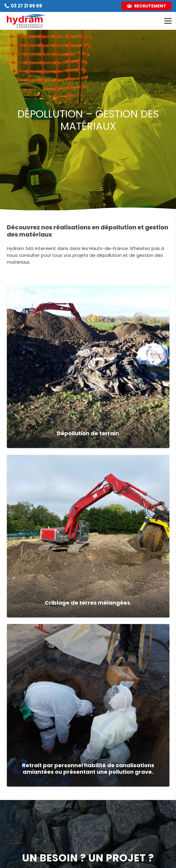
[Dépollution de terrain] (88, 367)
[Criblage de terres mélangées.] (88, 536)
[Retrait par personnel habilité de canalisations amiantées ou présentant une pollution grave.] (88, 705)
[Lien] (27, 21)
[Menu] (168, 21)
